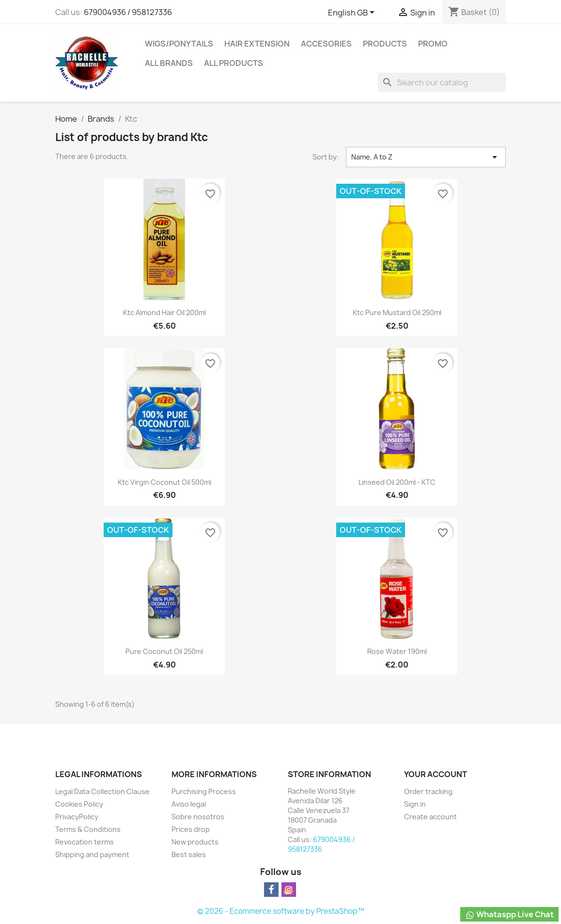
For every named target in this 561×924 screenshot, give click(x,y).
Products (385, 44)
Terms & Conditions (88, 829)
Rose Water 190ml (397, 651)
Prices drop (191, 829)
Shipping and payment (92, 854)
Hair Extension (257, 44)
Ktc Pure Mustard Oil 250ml (397, 312)
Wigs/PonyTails (179, 44)
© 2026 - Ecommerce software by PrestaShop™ (281, 911)
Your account (436, 774)
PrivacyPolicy (77, 817)
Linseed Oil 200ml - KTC (397, 482)
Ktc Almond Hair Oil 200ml (164, 312)
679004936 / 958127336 (128, 12)
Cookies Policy (79, 804)
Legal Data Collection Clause (102, 791)
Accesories (326, 44)
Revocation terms (85, 842)
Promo (433, 44)
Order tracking (428, 791)
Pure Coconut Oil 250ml (164, 651)
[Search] (442, 82)
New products (195, 842)
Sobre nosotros (198, 817)
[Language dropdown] (353, 13)
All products (234, 63)
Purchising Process (204, 791)
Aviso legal (189, 804)
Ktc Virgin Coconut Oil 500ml (164, 482)
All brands (169, 63)
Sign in (415, 804)
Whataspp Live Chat (509, 915)
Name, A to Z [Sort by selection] (426, 157)
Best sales (189, 854)
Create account (430, 817)
